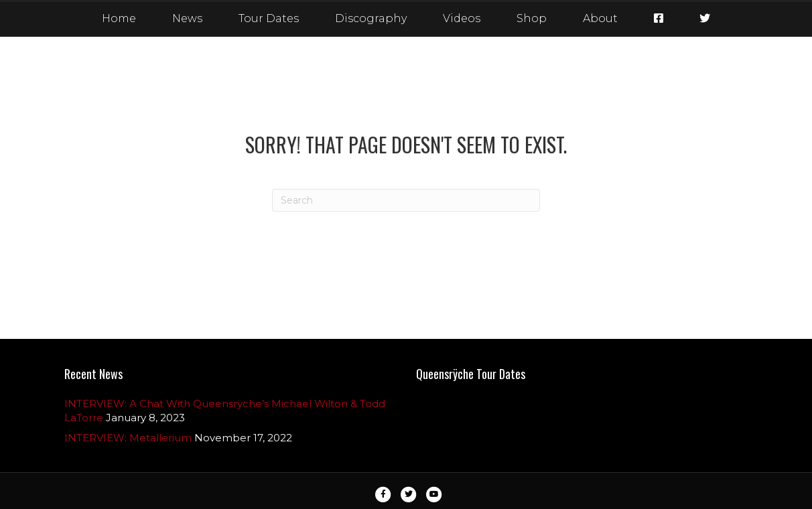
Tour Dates (269, 18)
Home (119, 18)
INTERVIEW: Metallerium (128, 438)
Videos (462, 18)
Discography (371, 18)
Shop (532, 18)
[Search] (406, 200)
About (600, 18)
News (187, 18)
